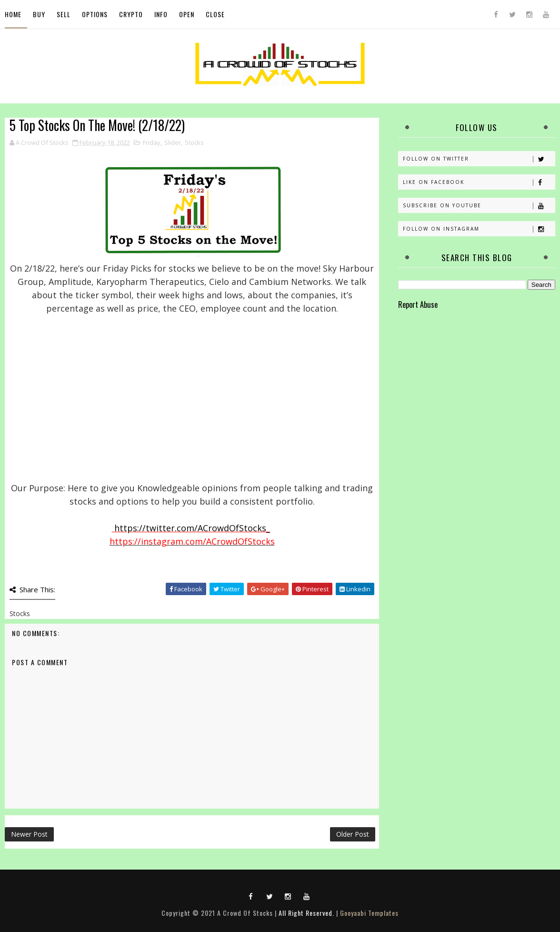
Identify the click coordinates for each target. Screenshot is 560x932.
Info (161, 14)
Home (13, 14)
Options (95, 14)
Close (215, 14)
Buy (39, 14)
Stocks (194, 142)
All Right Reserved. (306, 913)
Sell (64, 14)
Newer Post (29, 834)
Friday (152, 142)
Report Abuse (418, 304)
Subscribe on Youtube (479, 206)
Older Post (353, 834)
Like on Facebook (479, 182)
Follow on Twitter (479, 159)
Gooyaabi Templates (369, 913)
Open (187, 14)
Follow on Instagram (479, 229)
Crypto (131, 14)
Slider (173, 142)
